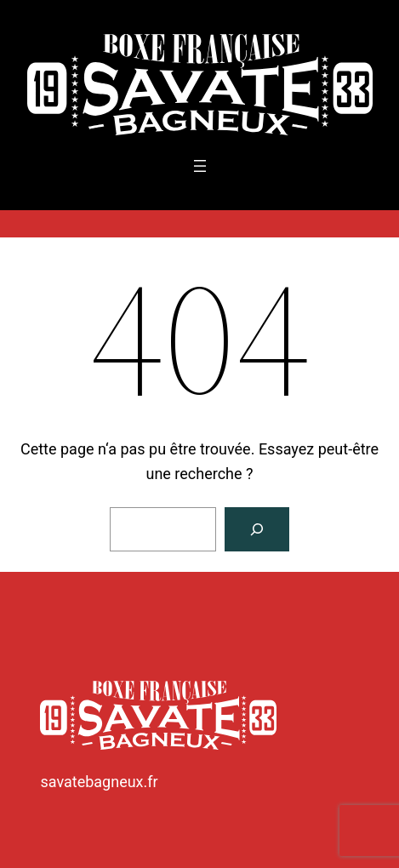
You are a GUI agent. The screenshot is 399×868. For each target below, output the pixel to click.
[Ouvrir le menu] (200, 166)
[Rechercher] (257, 529)
